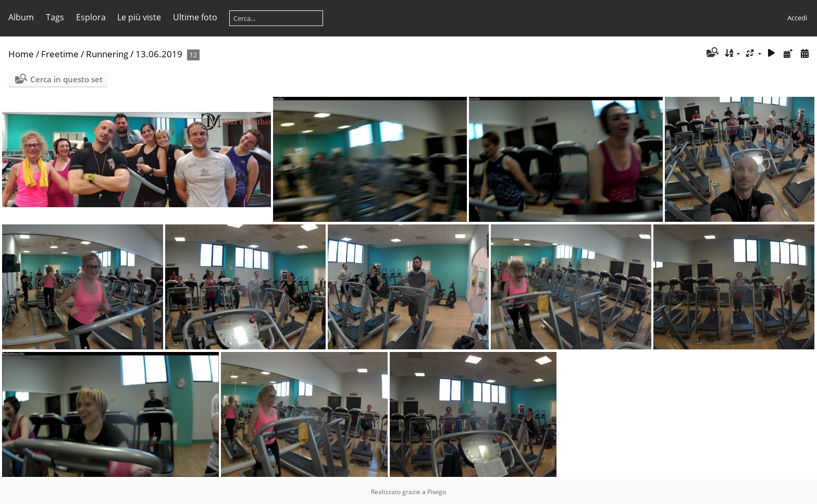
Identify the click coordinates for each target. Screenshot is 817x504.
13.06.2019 (159, 54)
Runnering (107, 54)
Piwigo (437, 492)
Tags (55, 17)
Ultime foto (195, 17)
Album (21, 17)
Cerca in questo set (66, 79)
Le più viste (139, 17)
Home (21, 54)
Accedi (797, 18)
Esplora (91, 17)
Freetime (60, 54)
